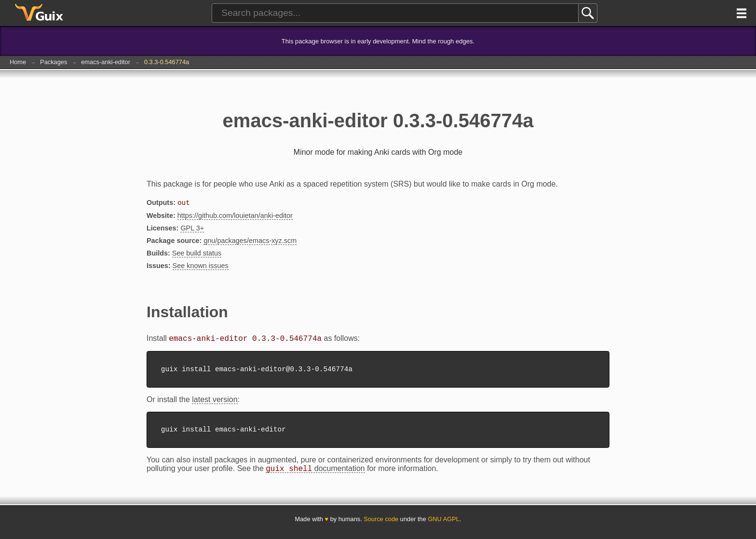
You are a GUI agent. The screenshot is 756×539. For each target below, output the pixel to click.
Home (18, 62)
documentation (315, 475)
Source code (381, 526)
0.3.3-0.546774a (167, 62)
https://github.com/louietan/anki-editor (235, 216)
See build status (197, 254)
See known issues (201, 267)
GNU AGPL (443, 526)
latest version (215, 403)
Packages (54, 62)
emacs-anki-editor (106, 62)
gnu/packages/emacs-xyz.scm (250, 242)
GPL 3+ (192, 229)
